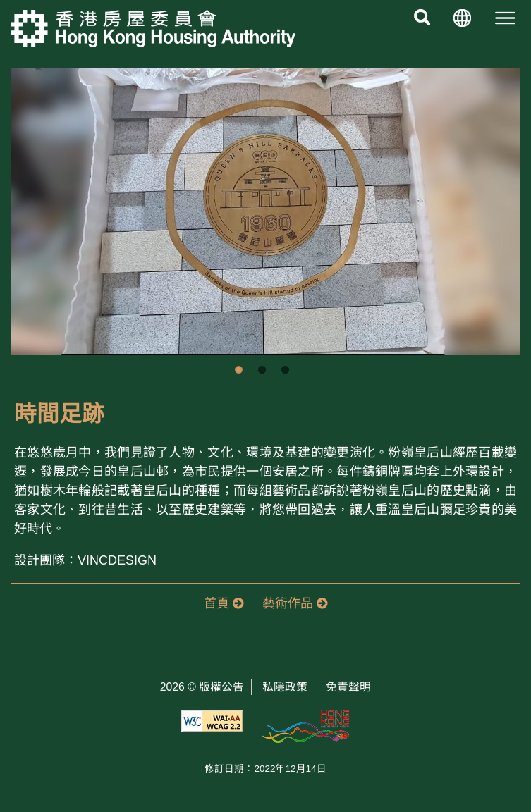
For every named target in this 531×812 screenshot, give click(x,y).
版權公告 (221, 687)
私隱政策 (285, 687)
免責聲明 (348, 687)
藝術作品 (295, 603)
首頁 (224, 603)
